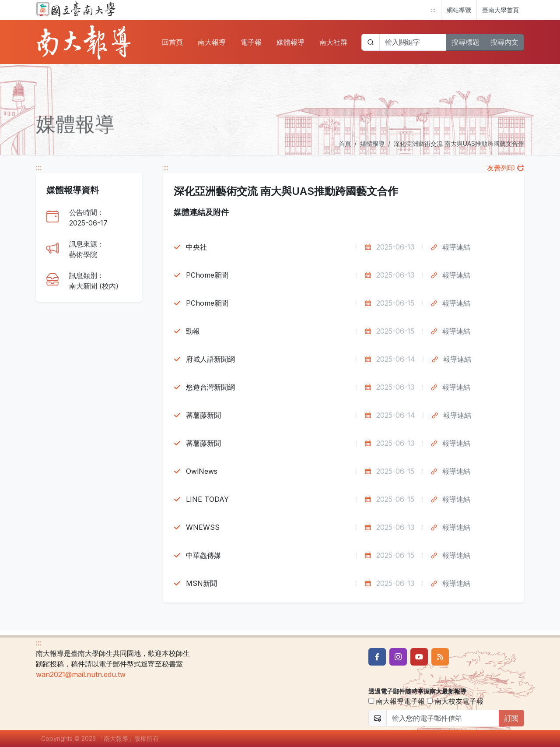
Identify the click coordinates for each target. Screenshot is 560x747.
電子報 (251, 42)
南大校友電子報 (455, 701)
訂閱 (511, 718)
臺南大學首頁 (500, 10)
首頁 (345, 143)
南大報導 (212, 42)
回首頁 (172, 42)
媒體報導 (290, 42)
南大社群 (333, 42)
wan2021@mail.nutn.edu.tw (81, 674)
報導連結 (456, 247)
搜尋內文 (504, 42)
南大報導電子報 (397, 701)
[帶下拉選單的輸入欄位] (413, 42)
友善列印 (506, 168)
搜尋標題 (465, 42)
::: (433, 10)
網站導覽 (459, 10)
